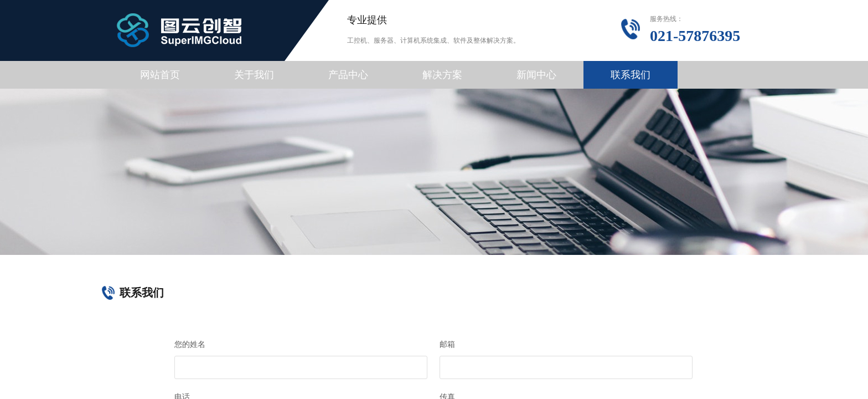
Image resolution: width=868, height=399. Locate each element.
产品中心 (348, 75)
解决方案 (442, 75)
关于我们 (254, 75)
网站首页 (160, 75)
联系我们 (631, 75)
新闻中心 (536, 75)
